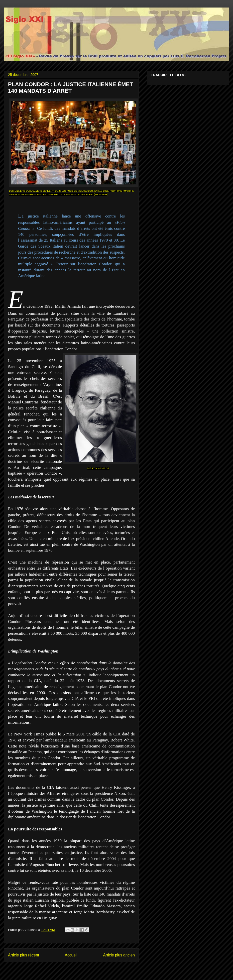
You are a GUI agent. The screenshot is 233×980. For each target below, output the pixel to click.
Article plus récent (24, 955)
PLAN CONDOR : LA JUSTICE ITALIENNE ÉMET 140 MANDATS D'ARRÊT (71, 88)
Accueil (71, 955)
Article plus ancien (119, 955)
